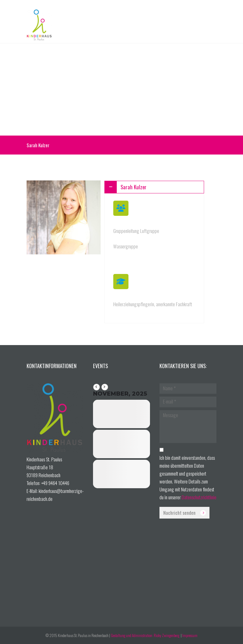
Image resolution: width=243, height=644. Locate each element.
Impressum (190, 635)
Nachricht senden (179, 513)
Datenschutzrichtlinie (199, 497)
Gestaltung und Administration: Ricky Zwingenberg (145, 635)
